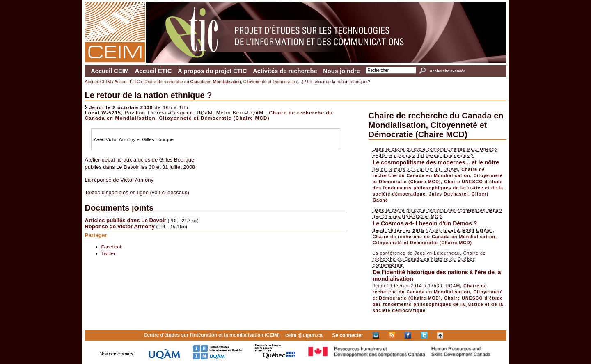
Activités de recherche (285, 71)
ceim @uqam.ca (304, 335)
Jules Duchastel (449, 194)
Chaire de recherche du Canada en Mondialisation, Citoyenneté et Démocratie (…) (223, 82)
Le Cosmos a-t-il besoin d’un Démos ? (425, 223)
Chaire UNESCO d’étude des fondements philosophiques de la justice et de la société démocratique (438, 188)
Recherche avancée (448, 71)
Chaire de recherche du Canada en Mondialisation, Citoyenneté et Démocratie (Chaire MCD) (209, 115)
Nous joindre (341, 71)
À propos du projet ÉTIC (212, 71)
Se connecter (347, 335)
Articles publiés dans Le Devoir (126, 220)
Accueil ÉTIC (153, 71)
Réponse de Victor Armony (120, 226)
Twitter (108, 253)
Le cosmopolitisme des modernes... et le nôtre (436, 162)
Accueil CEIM (110, 71)
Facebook (112, 247)
